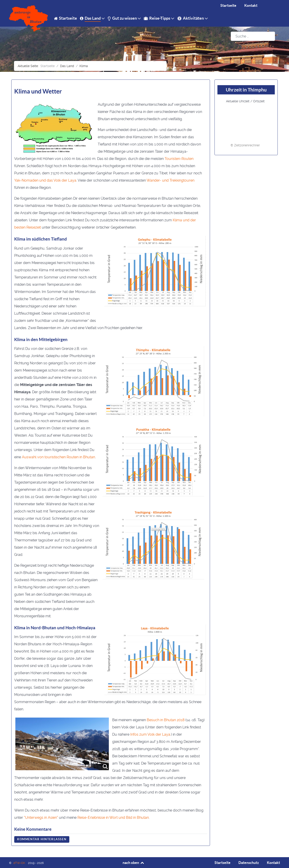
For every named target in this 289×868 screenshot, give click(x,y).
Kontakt (273, 863)
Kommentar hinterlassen (42, 839)
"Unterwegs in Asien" (41, 818)
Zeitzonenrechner (247, 145)
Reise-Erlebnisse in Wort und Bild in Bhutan (113, 818)
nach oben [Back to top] (134, 863)
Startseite (223, 863)
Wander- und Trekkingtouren (170, 180)
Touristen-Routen (179, 159)
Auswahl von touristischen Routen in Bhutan (58, 457)
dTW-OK (20, 863)
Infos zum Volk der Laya (150, 734)
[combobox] (253, 36)
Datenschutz (249, 863)
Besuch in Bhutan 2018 (166, 720)
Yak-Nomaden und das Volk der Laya (45, 180)
